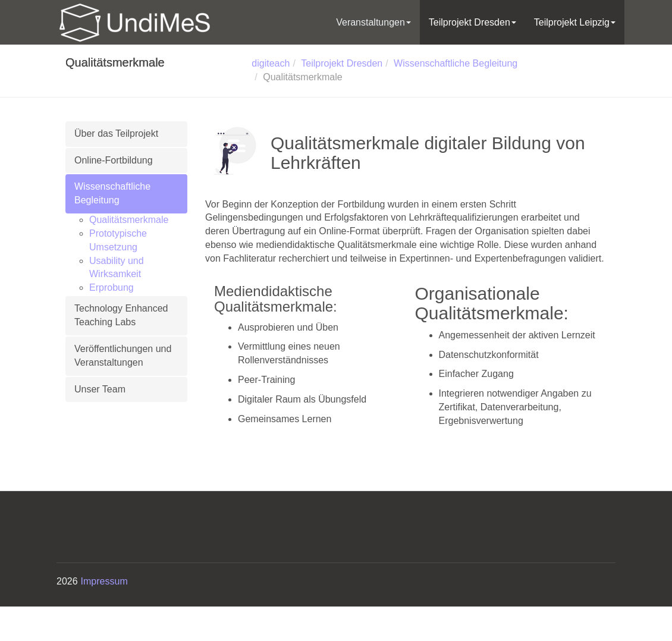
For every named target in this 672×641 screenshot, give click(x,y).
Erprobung (112, 287)
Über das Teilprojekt (116, 133)
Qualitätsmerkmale (129, 220)
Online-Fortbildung (114, 160)
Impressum (104, 581)
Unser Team (100, 389)
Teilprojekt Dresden (472, 22)
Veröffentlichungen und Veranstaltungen (123, 356)
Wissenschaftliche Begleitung (112, 193)
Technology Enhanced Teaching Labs (121, 315)
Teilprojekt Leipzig (575, 22)
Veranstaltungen (373, 22)
